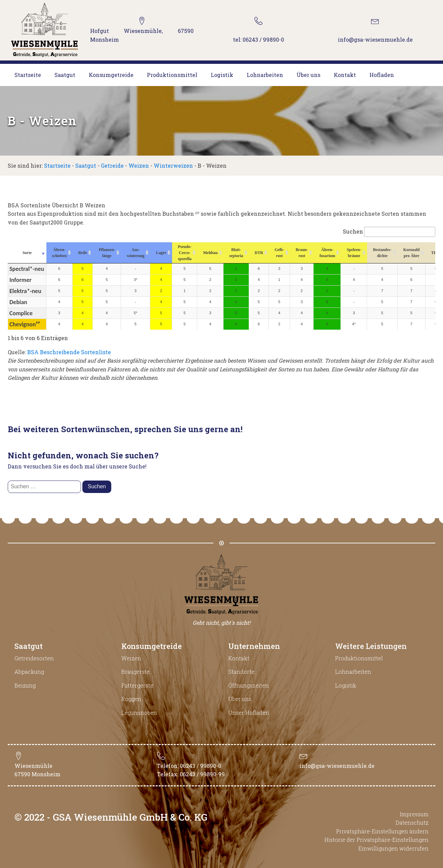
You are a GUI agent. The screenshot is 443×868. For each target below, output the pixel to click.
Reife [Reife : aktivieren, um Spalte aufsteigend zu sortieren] (83, 253)
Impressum (414, 814)
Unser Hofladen (249, 713)
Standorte (241, 672)
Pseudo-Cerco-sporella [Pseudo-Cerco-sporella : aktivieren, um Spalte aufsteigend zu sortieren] (185, 253)
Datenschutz (412, 822)
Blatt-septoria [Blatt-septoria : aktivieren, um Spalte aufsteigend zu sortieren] (236, 253)
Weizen (139, 166)
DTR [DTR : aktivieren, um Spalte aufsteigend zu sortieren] (259, 253)
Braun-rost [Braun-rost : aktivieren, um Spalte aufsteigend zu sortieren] (302, 253)
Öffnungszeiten (249, 685)
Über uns (308, 75)
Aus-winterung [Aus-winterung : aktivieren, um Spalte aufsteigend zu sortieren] (136, 253)
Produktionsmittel (172, 75)
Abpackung (29, 672)
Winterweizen (173, 166)
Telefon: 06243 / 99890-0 (189, 766)
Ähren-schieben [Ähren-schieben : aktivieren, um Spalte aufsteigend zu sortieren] (59, 253)
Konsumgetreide (111, 75)
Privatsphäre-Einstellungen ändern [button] (382, 831)
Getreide (112, 166)
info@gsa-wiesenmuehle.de (337, 766)
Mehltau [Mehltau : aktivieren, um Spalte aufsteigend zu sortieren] (210, 253)
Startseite (28, 75)
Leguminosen (139, 713)
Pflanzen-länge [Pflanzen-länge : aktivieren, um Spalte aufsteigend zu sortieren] (107, 253)
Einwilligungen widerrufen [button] (393, 848)
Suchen (389, 231)
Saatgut (65, 75)
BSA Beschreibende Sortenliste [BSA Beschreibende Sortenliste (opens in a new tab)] (69, 352)
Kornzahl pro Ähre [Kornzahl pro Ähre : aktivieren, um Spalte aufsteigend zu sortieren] (412, 253)
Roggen (131, 699)
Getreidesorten (34, 658)
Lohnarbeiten (265, 75)
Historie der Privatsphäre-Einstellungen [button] (376, 840)
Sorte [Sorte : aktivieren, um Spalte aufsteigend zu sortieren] (27, 253)
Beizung (25, 685)
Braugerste (135, 672)
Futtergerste (137, 685)
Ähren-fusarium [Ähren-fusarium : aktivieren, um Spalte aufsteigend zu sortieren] (327, 253)
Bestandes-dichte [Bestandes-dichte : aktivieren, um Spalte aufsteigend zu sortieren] (382, 253)
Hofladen (382, 75)
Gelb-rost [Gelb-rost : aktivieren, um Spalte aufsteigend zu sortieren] (279, 253)
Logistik (222, 75)
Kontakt (345, 75)
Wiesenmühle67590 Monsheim (37, 770)
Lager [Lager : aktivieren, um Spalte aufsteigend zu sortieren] (161, 253)
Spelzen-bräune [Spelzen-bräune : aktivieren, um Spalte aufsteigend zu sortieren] (354, 253)
